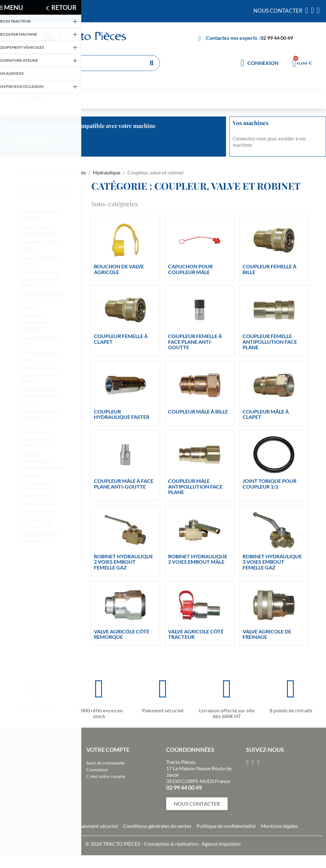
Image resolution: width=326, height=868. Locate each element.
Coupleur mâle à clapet (40, 356)
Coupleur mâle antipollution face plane (41, 396)
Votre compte (108, 750)
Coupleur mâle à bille (40, 340)
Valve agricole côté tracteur (37, 522)
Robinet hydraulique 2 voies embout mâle (43, 461)
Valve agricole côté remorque (38, 507)
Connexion (97, 769)
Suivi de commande (105, 763)
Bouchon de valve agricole (41, 214)
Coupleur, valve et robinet (47, 195)
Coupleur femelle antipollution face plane (41, 300)
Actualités (16, 783)
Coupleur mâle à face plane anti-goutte (40, 374)
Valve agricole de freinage (41, 538)
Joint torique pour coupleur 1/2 (42, 414)
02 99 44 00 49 (277, 38)
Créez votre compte (106, 776)
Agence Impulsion (221, 844)
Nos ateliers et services (29, 776)
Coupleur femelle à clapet (41, 260)
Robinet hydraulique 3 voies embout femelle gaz (37, 486)
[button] (197, 804)
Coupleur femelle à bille (41, 245)
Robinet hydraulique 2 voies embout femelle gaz (37, 436)
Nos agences (19, 763)
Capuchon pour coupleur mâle (39, 230)
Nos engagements (24, 769)
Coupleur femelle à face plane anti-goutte (41, 279)
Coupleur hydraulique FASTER (35, 322)
